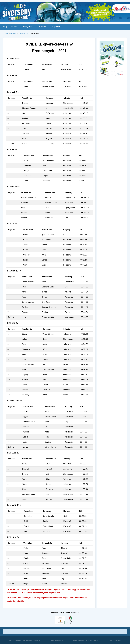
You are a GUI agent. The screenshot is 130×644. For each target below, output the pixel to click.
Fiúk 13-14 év (13, 537)
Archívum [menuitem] (42, 27)
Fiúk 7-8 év (12, 224)
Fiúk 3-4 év (12, 75)
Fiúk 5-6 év (12, 150)
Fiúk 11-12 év (13, 453)
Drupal (80, 640)
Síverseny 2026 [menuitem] (26, 27)
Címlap (6, 34)
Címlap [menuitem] (5, 27)
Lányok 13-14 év (14, 505)
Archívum (13, 34)
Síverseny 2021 (24, 34)
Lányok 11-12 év (14, 401)
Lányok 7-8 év (13, 187)
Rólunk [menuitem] (14, 27)
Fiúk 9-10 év (13, 323)
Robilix (61, 640)
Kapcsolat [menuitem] (56, 27)
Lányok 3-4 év (13, 59)
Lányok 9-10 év (14, 271)
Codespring (118, 640)
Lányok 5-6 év (13, 92)
